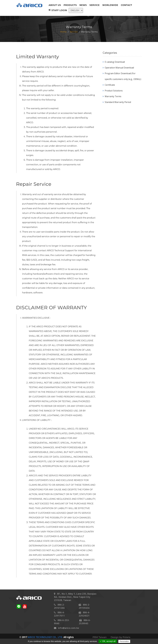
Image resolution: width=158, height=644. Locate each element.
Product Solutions (114, 91)
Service (94, 5)
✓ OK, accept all (108, 641)
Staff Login (58, 10)
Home (63, 32)
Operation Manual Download (119, 68)
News (83, 5)
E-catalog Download (115, 62)
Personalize (124, 641)
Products (70, 5)
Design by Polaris (120, 637)
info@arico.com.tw (69, 628)
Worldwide (110, 5)
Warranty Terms (113, 96)
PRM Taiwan (100, 637)
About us (55, 5)
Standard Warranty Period (118, 102)
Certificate (110, 85)
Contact (127, 5)
